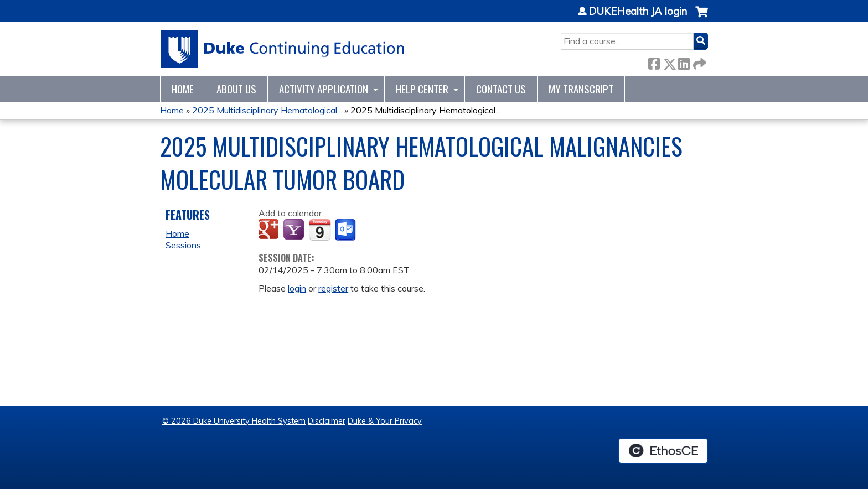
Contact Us (501, 89)
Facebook (654, 62)
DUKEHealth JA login (638, 12)
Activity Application (324, 89)
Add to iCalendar (320, 230)
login (297, 288)
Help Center (422, 89)
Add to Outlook (346, 230)
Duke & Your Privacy (385, 421)
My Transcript (581, 89)
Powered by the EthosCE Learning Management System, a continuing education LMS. (663, 451)
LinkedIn (684, 62)
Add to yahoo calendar (295, 230)
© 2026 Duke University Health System (234, 421)
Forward (699, 62)
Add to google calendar (270, 230)
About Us (236, 89)
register (333, 288)
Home (183, 89)
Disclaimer (327, 421)
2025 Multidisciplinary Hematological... (267, 110)
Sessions (183, 245)
